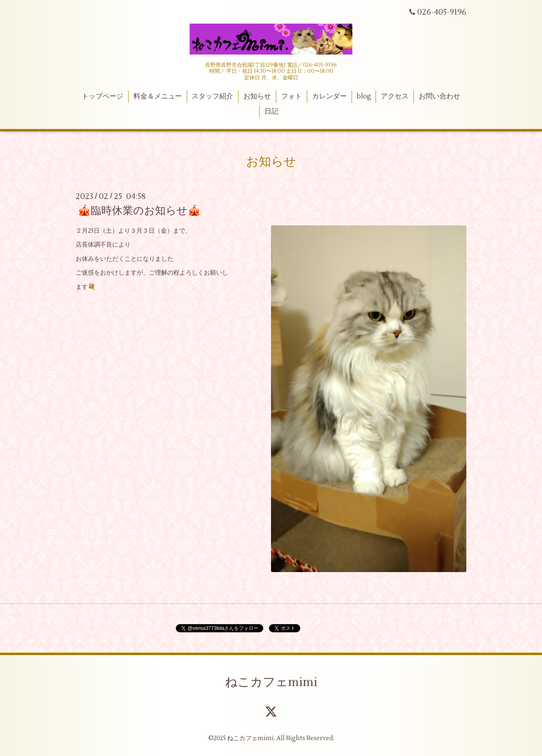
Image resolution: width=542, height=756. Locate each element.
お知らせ (257, 96)
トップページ (103, 96)
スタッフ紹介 (212, 96)
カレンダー (329, 96)
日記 (271, 111)
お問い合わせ (439, 96)
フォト (292, 96)
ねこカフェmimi (271, 682)
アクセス (395, 96)
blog (364, 96)
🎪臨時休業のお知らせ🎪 (139, 211)
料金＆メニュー (158, 96)
